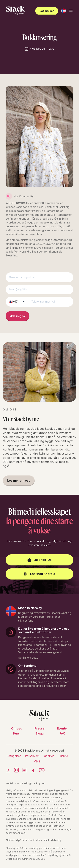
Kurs (16, 733)
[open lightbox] (28, 657)
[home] (15, 11)
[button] (64, 11)
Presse (39, 728)
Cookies (49, 756)
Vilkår (37, 761)
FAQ (63, 733)
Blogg (39, 733)
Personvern (32, 756)
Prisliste (63, 756)
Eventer (63, 728)
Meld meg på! (18, 316)
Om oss (17, 728)
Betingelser (14, 756)
